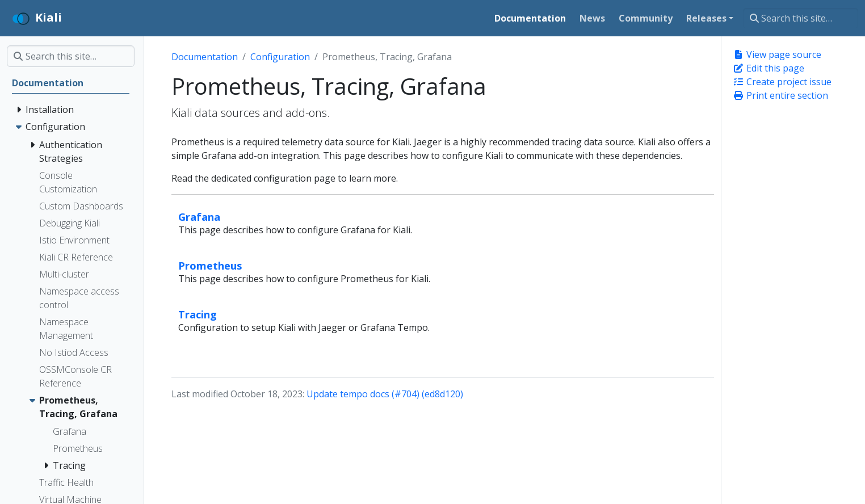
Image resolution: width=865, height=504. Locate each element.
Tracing (198, 314)
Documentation (205, 57)
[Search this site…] (801, 18)
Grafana (199, 217)
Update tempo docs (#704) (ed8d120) (385, 394)
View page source (777, 54)
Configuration (280, 57)
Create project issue (782, 82)
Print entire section (780, 95)
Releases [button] (706, 18)
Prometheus (210, 265)
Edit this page (769, 68)
